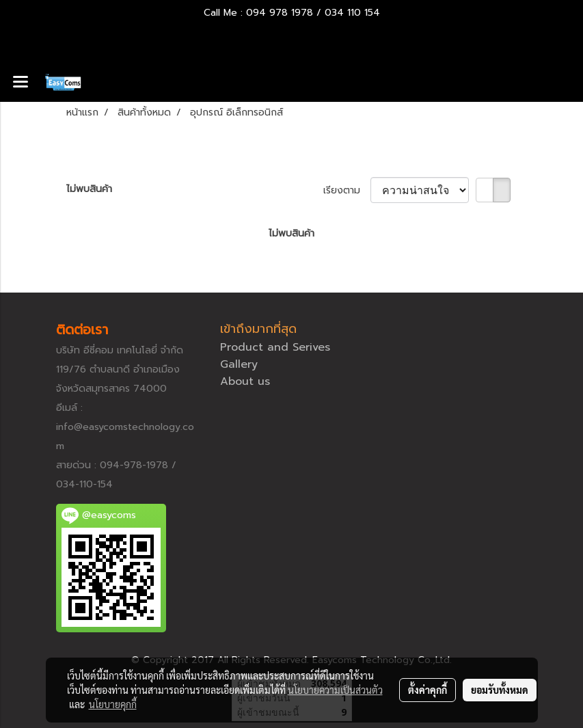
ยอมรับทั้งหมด (500, 690)
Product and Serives (275, 347)
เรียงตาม (347, 190)
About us (245, 381)
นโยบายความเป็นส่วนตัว (335, 690)
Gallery (239, 364)
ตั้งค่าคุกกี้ (428, 690)
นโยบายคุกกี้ (113, 704)
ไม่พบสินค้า (89, 189)
